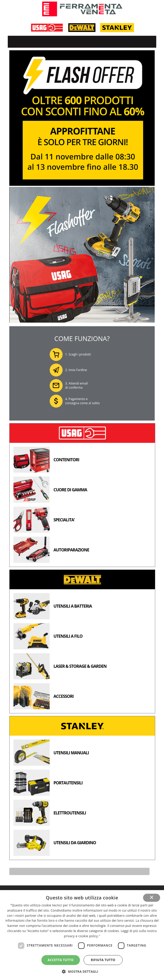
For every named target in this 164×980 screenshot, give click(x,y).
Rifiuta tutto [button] (103, 960)
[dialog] (82, 935)
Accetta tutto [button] (61, 960)
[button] (82, 971)
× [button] (152, 898)
